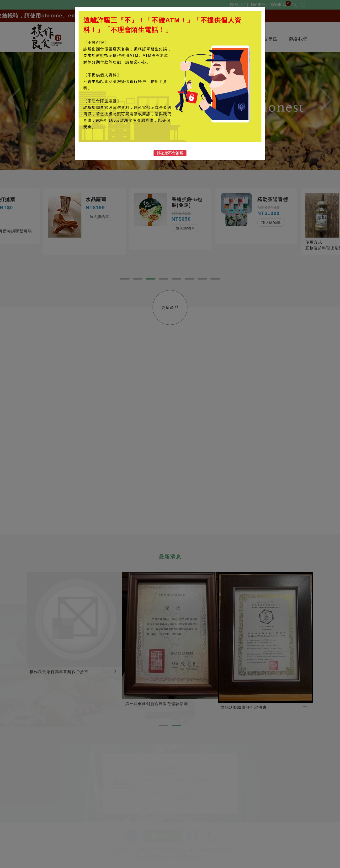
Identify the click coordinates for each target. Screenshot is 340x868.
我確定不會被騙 (170, 153)
